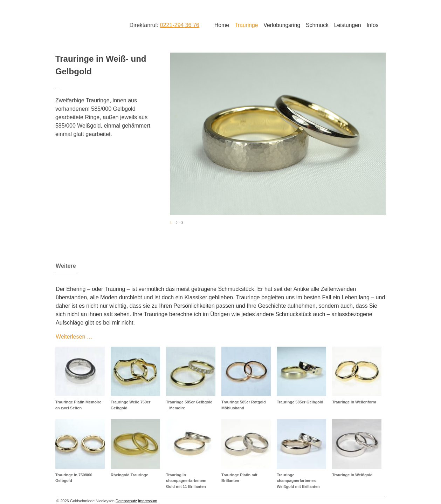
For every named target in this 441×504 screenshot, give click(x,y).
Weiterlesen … (74, 337)
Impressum (147, 501)
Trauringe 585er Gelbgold (300, 402)
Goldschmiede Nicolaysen (83, 24)
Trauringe (246, 25)
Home (222, 25)
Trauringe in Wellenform (354, 402)
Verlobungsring (282, 25)
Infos (372, 25)
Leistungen (348, 25)
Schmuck (317, 25)
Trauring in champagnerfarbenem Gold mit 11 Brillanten (186, 481)
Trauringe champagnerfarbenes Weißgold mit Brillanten (298, 481)
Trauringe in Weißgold (352, 475)
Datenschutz (126, 501)
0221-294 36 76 (180, 25)
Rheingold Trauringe (129, 475)
